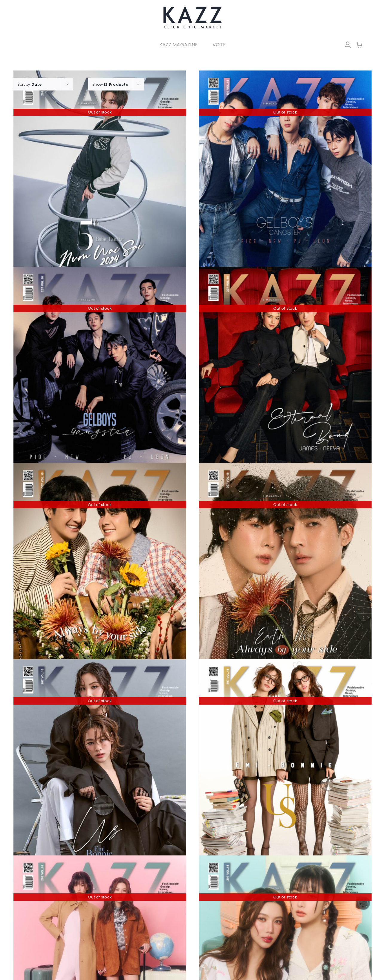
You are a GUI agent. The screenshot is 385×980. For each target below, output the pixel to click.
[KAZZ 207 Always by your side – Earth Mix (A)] (285, 569)
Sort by (29, 84)
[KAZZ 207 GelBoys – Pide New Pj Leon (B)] (285, 177)
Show (110, 84)
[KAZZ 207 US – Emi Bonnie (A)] (285, 766)
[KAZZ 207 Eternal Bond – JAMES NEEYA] (285, 373)
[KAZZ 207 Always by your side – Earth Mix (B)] (100, 569)
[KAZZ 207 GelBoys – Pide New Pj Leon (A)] (100, 373)
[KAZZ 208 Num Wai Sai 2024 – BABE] (100, 177)
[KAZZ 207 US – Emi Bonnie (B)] (100, 766)
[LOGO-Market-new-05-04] (192, 8)
